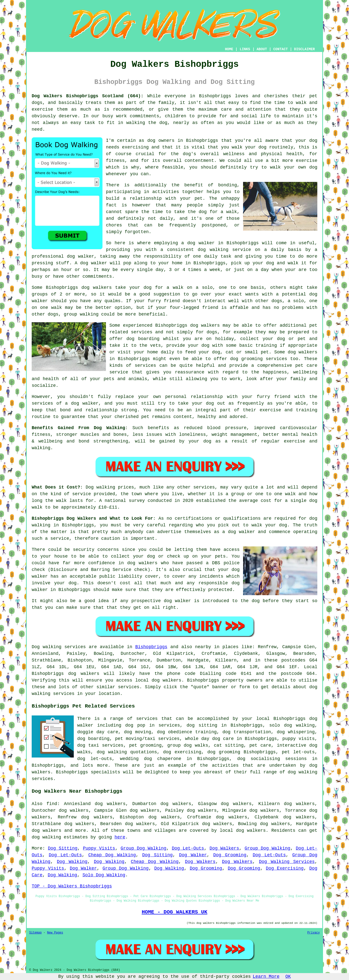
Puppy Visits (99, 848)
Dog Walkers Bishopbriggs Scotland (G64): (87, 96)
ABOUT (262, 49)
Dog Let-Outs (188, 848)
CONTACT (281, 49)
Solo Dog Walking (104, 875)
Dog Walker (193, 855)
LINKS (245, 49)
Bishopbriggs (151, 647)
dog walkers (97, 288)
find (52, 804)
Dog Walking (72, 862)
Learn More (266, 977)
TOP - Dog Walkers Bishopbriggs (72, 886)
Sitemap (35, 933)
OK (288, 977)
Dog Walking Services (287, 862)
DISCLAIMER (304, 49)
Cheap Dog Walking (112, 855)
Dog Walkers (224, 848)
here (120, 837)
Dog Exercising (285, 868)
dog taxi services (100, 745)
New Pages (55, 933)
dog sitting (202, 725)
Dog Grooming (230, 855)
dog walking (213, 250)
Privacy (314, 933)
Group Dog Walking (143, 848)
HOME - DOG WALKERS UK (174, 912)
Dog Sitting (62, 848)
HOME (229, 49)
